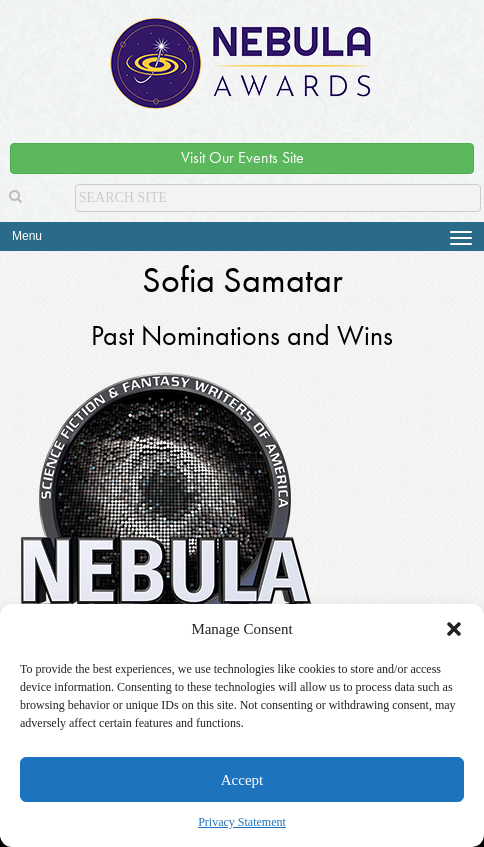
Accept (242, 780)
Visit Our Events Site (242, 157)
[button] (454, 629)
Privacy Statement (242, 822)
